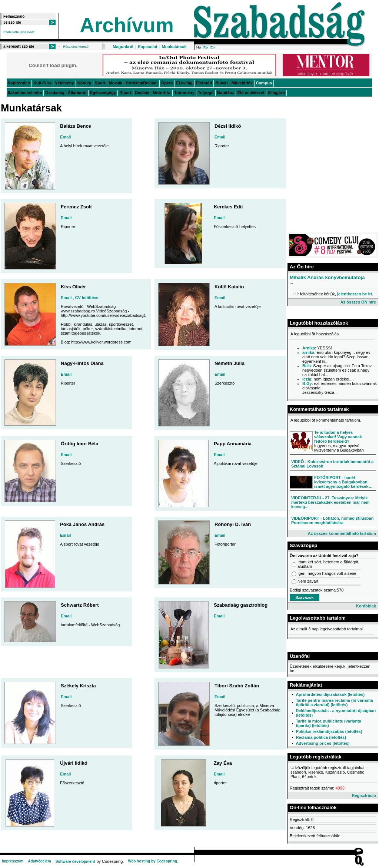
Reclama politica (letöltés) (321, 737)
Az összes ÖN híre (358, 302)
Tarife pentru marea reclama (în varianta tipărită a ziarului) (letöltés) (334, 703)
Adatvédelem (39, 861)
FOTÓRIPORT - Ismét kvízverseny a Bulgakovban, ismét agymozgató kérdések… (343, 482)
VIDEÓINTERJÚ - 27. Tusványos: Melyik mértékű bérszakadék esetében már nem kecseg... (330, 502)
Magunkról (123, 47)
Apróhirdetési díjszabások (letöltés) (330, 694)
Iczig (307, 379)
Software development (75, 862)
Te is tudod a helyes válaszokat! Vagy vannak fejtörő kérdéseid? (338, 437)
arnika (308, 352)
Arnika (309, 348)
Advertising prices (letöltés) (323, 743)
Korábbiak (366, 606)
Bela (307, 366)
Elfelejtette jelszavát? (19, 32)
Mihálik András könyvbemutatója (327, 277)
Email (65, 137)
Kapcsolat (148, 47)
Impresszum (13, 861)
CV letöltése (87, 298)
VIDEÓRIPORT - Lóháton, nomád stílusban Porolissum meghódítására (332, 520)
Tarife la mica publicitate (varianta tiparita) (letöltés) (328, 723)
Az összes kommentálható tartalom (342, 533)
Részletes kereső (76, 47)
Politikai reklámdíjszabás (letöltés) (329, 731)
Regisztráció (364, 795)
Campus (264, 83)
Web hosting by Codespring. (153, 861)
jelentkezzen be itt (355, 294)
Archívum (127, 25)
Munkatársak (174, 47)
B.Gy (307, 383)
